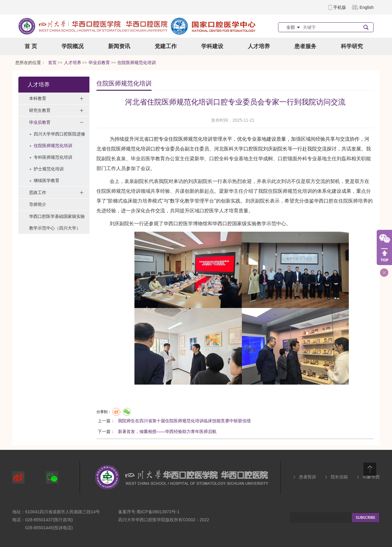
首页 (52, 63)
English (367, 7)
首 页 (31, 46)
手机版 (340, 7)
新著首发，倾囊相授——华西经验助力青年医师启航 (167, 431)
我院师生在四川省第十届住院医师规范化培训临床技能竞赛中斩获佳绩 (184, 421)
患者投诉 (307, 477)
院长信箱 (339, 477)
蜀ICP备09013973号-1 (158, 512)
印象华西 (371, 477)
